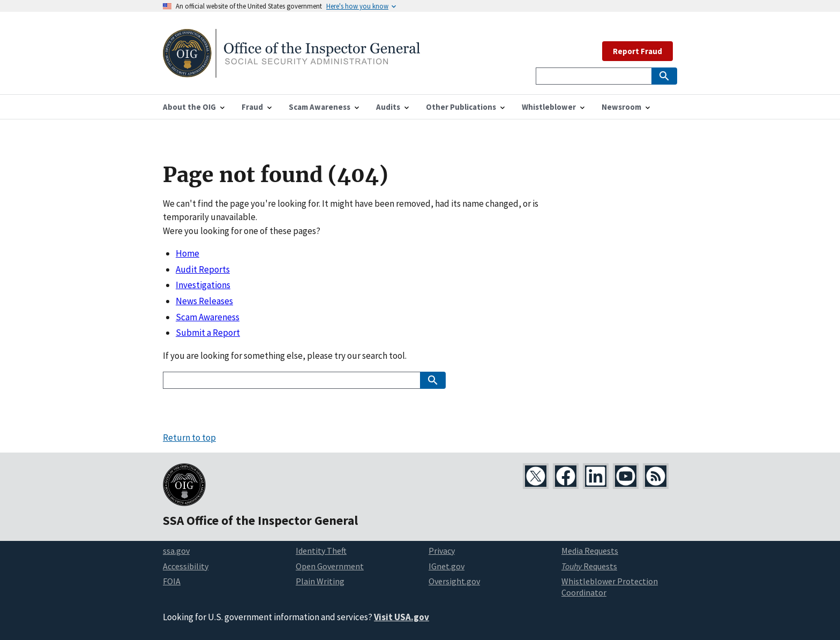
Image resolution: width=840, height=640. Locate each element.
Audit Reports (203, 269)
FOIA (172, 581)
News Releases (204, 301)
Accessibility (186, 566)
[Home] (291, 71)
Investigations (203, 285)
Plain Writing (320, 581)
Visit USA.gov (402, 617)
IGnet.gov (447, 566)
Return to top (189, 438)
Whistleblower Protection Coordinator (610, 587)
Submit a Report (208, 333)
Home (187, 253)
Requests (589, 566)
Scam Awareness (208, 317)
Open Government (330, 566)
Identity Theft (321, 551)
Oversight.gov (454, 581)
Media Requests (590, 551)
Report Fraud (637, 51)
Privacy (442, 551)
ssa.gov (176, 551)
